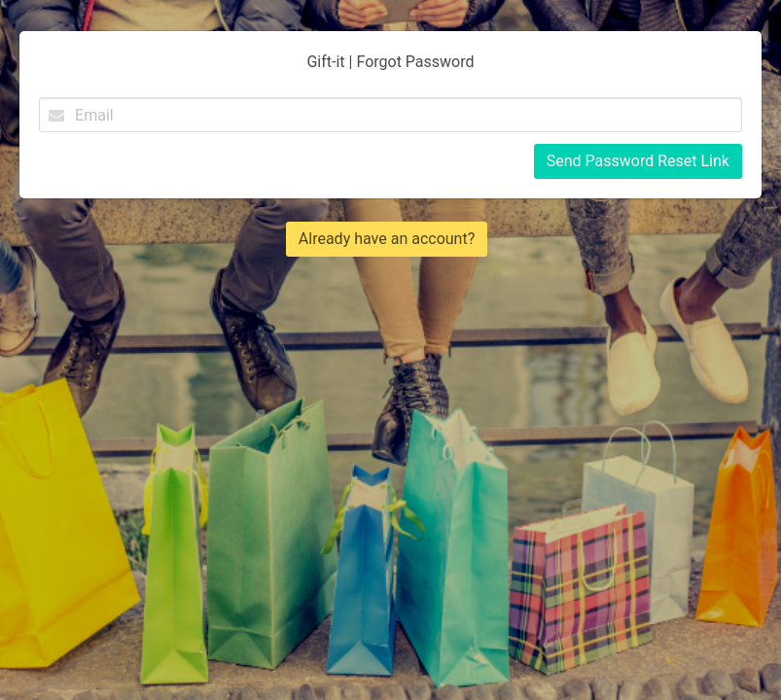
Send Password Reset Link (638, 161)
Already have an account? (387, 239)
